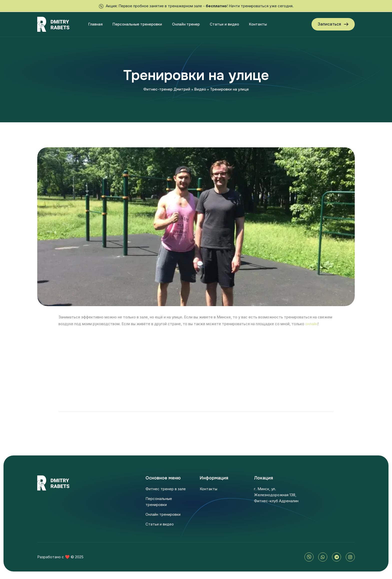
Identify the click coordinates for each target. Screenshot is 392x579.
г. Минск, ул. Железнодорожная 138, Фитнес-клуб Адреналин (276, 495)
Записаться (329, 24)
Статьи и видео (224, 24)
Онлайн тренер (186, 24)
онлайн (311, 324)
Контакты (258, 24)
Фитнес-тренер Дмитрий (167, 89)
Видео (200, 89)
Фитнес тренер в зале (166, 489)
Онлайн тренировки (163, 514)
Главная (95, 24)
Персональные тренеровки (137, 24)
